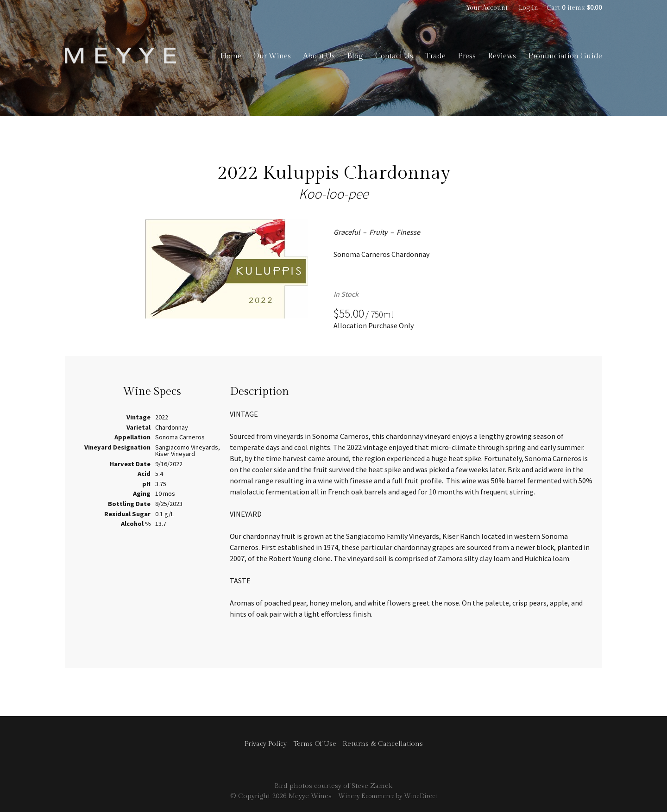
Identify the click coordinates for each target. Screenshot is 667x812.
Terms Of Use (315, 744)
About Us (319, 56)
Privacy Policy (266, 744)
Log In (529, 8)
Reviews (502, 56)
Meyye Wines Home (120, 56)
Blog (355, 56)
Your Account (487, 8)
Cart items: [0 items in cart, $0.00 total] (574, 8)
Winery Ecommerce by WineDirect (388, 796)
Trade (435, 56)
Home (231, 56)
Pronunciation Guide (565, 56)
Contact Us (394, 56)
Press (467, 56)
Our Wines (272, 56)
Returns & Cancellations (383, 744)
